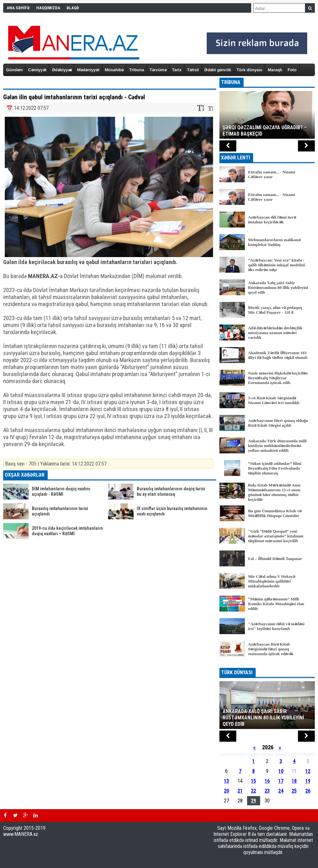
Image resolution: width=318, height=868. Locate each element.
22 (253, 791)
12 (308, 771)
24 (281, 791)
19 (308, 781)
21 (240, 791)
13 (226, 781)
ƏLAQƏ (73, 8)
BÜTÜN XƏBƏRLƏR (267, 664)
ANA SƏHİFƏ (18, 8)
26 (308, 791)
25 (294, 791)
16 (267, 781)
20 (226, 791)
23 (267, 791)
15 (253, 781)
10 (281, 771)
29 (253, 801)
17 (281, 781)
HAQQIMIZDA (48, 8)
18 (294, 781)
